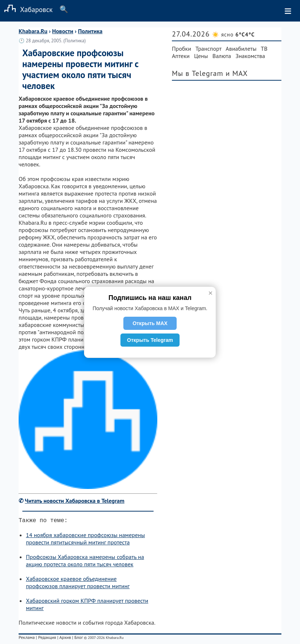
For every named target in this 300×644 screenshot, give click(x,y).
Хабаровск (26, 9)
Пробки (182, 49)
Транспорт (209, 49)
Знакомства (250, 56)
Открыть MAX (150, 323)
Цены (201, 56)
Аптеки (181, 56)
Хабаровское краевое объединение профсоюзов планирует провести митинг (78, 584)
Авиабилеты (241, 49)
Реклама (27, 639)
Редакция (47, 639)
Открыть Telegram (150, 340)
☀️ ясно (233, 34)
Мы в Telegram (198, 73)
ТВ (264, 49)
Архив (65, 639)
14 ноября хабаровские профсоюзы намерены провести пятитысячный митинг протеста (85, 540)
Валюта (222, 56)
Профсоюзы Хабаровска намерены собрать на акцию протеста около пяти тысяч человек (85, 562)
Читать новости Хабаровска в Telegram (75, 501)
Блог (79, 639)
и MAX (237, 73)
